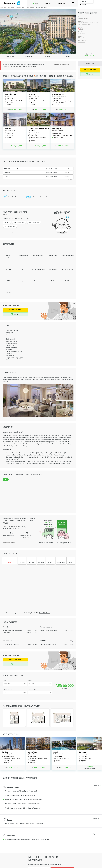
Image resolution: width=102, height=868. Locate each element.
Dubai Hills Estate (86, 25)
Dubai (36, 3)
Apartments (81, 42)
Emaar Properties (83, 18)
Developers (61, 3)
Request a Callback (15, 310)
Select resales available (62, 65)
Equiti (82, 29)
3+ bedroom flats (10, 226)
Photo (67, 57)
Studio (7, 222)
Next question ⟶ (14, 232)
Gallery (29, 57)
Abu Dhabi (48, 3)
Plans (48, 57)
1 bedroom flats (19, 222)
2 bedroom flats (34, 222)
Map (9, 57)
